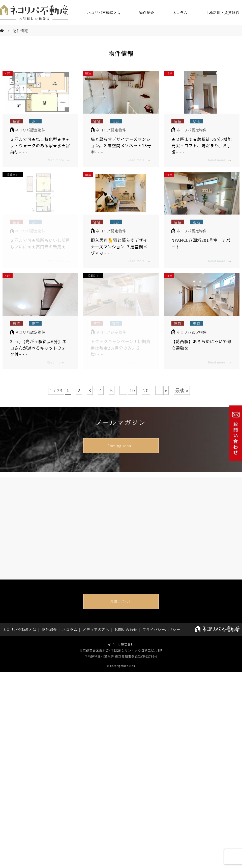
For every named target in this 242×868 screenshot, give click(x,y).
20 (146, 390)
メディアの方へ (96, 630)
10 (132, 390)
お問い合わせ (121, 601)
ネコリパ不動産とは (104, 13)
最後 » (182, 390)
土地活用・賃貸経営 (222, 13)
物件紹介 (147, 13)
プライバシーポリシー (161, 630)
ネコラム (180, 13)
